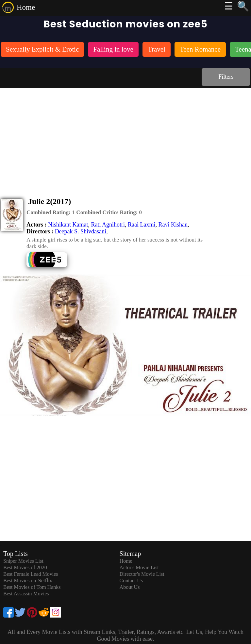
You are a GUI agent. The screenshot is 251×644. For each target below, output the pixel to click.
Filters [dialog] (226, 77)
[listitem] (42, 50)
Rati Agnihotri (108, 225)
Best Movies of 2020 (25, 567)
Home (26, 7)
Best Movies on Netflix (28, 581)
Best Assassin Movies (26, 594)
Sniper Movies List (23, 561)
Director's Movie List (142, 574)
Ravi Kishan (173, 225)
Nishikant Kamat (68, 225)
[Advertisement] (125, 137)
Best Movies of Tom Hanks (32, 587)
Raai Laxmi (142, 225)
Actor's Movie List (139, 567)
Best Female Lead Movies (31, 574)
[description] (50, 212)
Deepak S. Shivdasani (81, 231)
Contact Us (131, 581)
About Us (130, 587)
